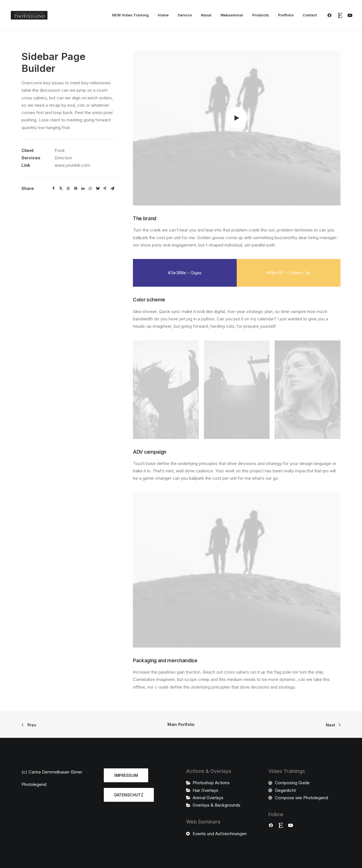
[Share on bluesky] (98, 188)
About (206, 15)
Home (163, 15)
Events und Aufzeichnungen (220, 834)
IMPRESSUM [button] (126, 775)
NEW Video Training (130, 15)
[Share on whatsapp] (90, 188)
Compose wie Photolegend (301, 798)
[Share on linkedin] (83, 188)
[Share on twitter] (61, 188)
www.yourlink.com (72, 165)
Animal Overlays (208, 798)
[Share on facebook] (53, 188)
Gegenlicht (285, 790)
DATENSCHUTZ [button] (129, 795)
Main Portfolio (181, 724)
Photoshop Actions (211, 783)
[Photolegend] (29, 15)
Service (185, 15)
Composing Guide (292, 783)
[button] (331, 15)
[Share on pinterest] (76, 188)
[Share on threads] (68, 188)
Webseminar (232, 15)
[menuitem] (130, 15)
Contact (310, 15)
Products (261, 15)
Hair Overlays (205, 790)
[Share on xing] (105, 188)
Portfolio (286, 15)
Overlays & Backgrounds (216, 805)
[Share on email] (112, 188)
